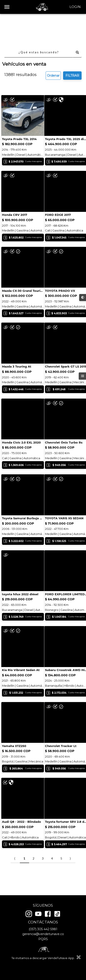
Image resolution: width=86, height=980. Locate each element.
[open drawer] (7, 7)
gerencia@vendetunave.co (43, 936)
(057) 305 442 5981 (43, 931)
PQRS (43, 941)
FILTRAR (72, 44)
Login (75, 7)
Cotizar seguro (22, 99)
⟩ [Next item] (70, 876)
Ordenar (53, 44)
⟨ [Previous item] (15, 876)
